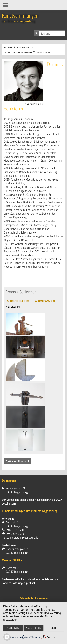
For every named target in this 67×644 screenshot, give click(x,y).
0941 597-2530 (15, 530)
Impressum (41, 598)
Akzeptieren (33, 628)
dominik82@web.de (46, 301)
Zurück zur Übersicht (17, 461)
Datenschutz (26, 598)
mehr (54, 628)
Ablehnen (13, 628)
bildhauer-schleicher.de (20, 301)
